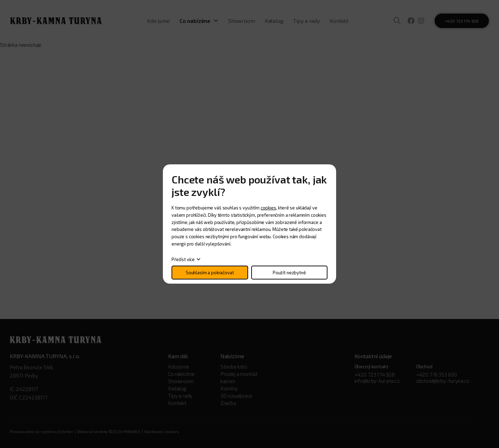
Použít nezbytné (289, 273)
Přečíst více (183, 259)
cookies (268, 208)
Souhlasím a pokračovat (210, 273)
